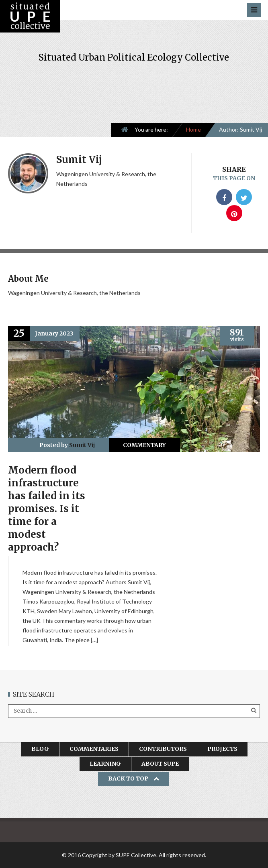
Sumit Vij (82, 445)
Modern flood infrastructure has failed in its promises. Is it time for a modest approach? (47, 509)
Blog (40, 749)
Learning (105, 764)
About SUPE (160, 764)
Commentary (144, 445)
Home (193, 129)
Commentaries (94, 749)
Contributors (163, 749)
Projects (222, 749)
